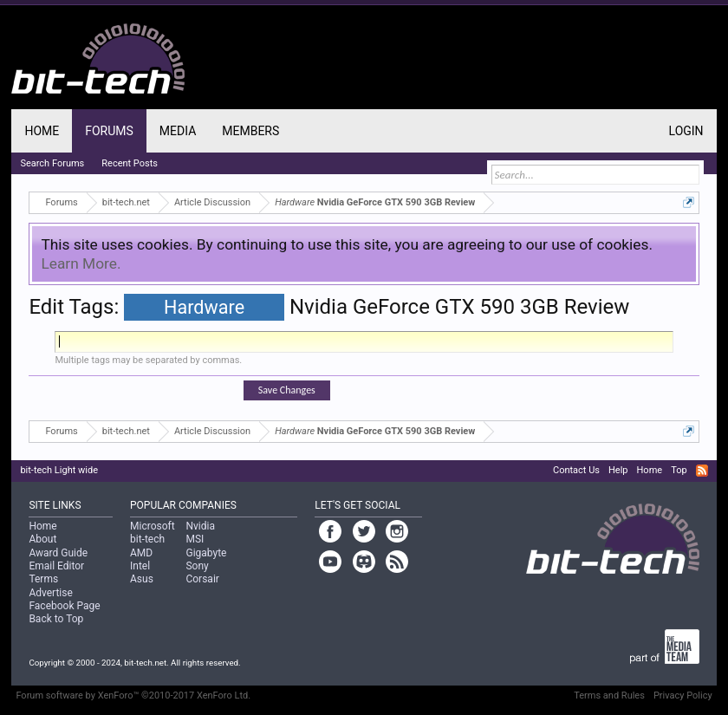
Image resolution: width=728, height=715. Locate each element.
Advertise (50, 593)
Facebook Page (64, 606)
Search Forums (52, 163)
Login (686, 131)
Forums (109, 131)
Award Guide (58, 553)
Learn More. (81, 263)
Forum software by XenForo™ (133, 695)
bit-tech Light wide (59, 470)
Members (250, 131)
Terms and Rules (609, 695)
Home (42, 131)
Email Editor (56, 566)
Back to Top (56, 619)
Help (618, 470)
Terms (43, 579)
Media (178, 131)
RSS (702, 471)
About (42, 539)
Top (679, 470)
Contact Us (576, 470)
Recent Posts (130, 163)
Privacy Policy (683, 695)
